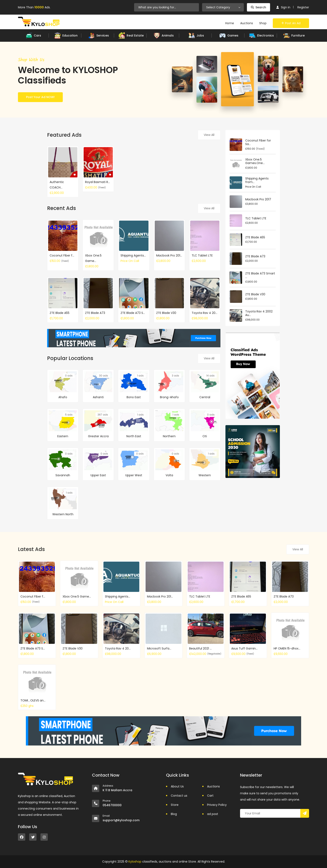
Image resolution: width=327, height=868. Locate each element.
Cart (210, 796)
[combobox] (223, 7)
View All (209, 135)
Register (303, 7)
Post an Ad (291, 23)
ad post (213, 814)
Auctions (247, 23)
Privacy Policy (217, 805)
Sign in (283, 7)
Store (175, 805)
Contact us (179, 796)
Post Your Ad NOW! (40, 97)
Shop (263, 23)
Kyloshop (135, 862)
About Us (177, 786)
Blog (174, 814)
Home (230, 23)
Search (258, 7)
